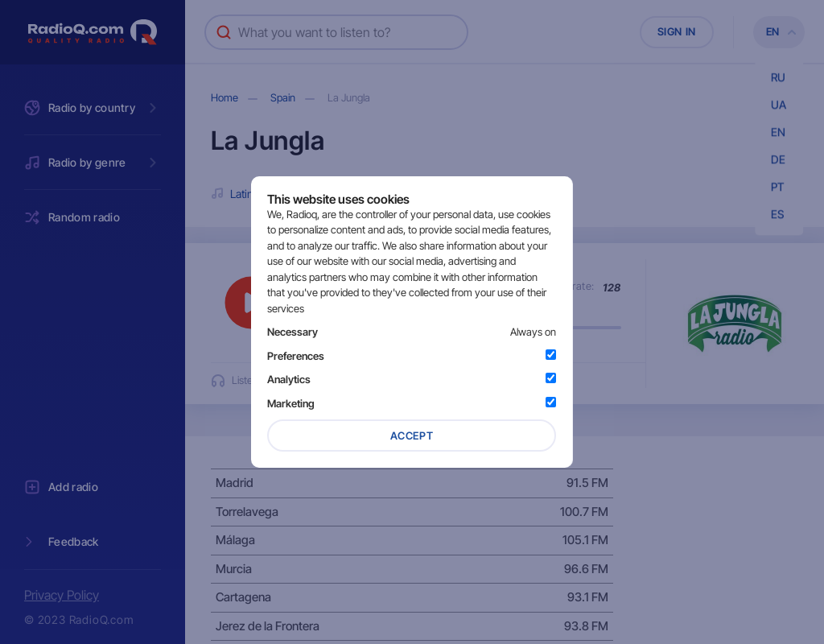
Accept (412, 436)
